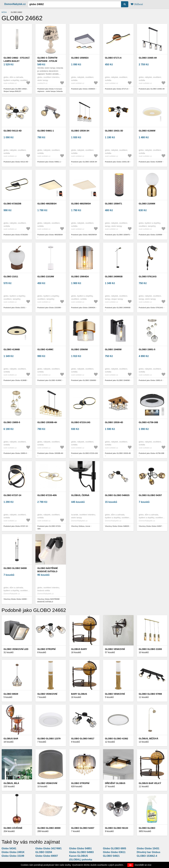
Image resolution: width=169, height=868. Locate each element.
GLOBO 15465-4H (148, 58)
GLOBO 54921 (111, 856)
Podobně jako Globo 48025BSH (50, 235)
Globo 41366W (147, 131)
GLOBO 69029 (11, 694)
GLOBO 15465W (113, 349)
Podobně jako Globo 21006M (150, 235)
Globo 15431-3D (114, 131)
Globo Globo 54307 (83, 828)
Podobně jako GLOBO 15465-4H (152, 89)
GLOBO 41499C (45, 349)
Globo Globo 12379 (49, 739)
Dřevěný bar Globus (149, 852)
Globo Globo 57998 (150, 694)
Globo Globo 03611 (114, 852)
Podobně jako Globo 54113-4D (16, 162)
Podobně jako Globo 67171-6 (117, 89)
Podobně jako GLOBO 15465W (117, 380)
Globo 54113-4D (13, 131)
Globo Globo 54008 (15, 568)
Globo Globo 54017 (83, 739)
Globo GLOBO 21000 (150, 649)
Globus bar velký (150, 783)
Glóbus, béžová (149, 739)
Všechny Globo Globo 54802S (117, 526)
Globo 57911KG (148, 277)
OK (130, 865)
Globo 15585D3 (80, 58)
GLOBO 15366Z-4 (147, 856)
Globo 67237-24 (12, 495)
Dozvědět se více (143, 865)
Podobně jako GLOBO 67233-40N (49, 527)
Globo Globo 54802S (117, 495)
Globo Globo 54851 (80, 848)
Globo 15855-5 (12, 422)
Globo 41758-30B (148, 422)
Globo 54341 (9, 848)
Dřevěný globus (115, 783)
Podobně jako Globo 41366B (15, 380)
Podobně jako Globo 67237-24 (16, 526)
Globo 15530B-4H (47, 422)
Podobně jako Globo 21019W (49, 308)
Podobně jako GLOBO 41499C (49, 380)
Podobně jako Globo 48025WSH (84, 235)
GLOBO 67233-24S (81, 422)
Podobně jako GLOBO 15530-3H (84, 162)
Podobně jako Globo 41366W (151, 162)
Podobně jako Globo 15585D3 (83, 89)
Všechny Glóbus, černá (81, 526)
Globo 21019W (46, 277)
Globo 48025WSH (81, 204)
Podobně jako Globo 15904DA (83, 308)
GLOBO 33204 (44, 852)
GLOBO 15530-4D (114, 422)
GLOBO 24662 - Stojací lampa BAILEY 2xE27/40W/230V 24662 (16, 61)
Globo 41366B (12, 349)
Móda (4, 12)
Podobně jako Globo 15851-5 (150, 380)
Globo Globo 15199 (13, 856)
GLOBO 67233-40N (47, 495)
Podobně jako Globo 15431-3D (117, 162)
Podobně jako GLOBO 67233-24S (84, 453)
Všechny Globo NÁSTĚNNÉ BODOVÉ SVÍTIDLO (48, 600)
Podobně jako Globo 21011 (14, 308)
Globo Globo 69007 (47, 856)
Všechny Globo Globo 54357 (150, 526)
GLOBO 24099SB (114, 277)
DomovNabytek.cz (15, 4)
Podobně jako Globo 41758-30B (152, 453)
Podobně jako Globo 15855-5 (15, 453)
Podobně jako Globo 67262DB (16, 235)
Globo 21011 (11, 277)
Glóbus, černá (80, 495)
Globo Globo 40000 (49, 828)
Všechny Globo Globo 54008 (15, 599)
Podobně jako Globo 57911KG (151, 308)
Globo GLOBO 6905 (114, 848)
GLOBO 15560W (79, 349)
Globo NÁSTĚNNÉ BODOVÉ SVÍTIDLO (48, 570)
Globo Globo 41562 (116, 739)
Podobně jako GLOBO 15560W (84, 380)
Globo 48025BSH (47, 204)
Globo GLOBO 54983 (81, 852)
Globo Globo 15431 (148, 848)
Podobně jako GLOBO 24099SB (118, 308)
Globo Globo (147, 828)
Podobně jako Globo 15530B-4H (50, 453)
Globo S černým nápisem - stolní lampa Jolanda (47, 61)
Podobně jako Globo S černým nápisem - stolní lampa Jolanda (50, 90)
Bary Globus (79, 694)
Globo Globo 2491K (13, 852)
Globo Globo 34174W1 (48, 848)
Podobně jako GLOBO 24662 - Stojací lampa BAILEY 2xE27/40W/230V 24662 (16, 91)
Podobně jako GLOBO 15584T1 (117, 235)
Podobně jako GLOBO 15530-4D (118, 453)
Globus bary (79, 649)
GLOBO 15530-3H (80, 131)
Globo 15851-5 (147, 349)
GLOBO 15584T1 (114, 204)
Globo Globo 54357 (150, 495)
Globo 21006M (147, 204)
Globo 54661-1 (46, 131)
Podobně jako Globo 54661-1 (49, 162)
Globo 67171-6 (113, 58)
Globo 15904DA (80, 277)
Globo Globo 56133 (116, 828)
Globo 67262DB (12, 204)
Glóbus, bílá (11, 783)
